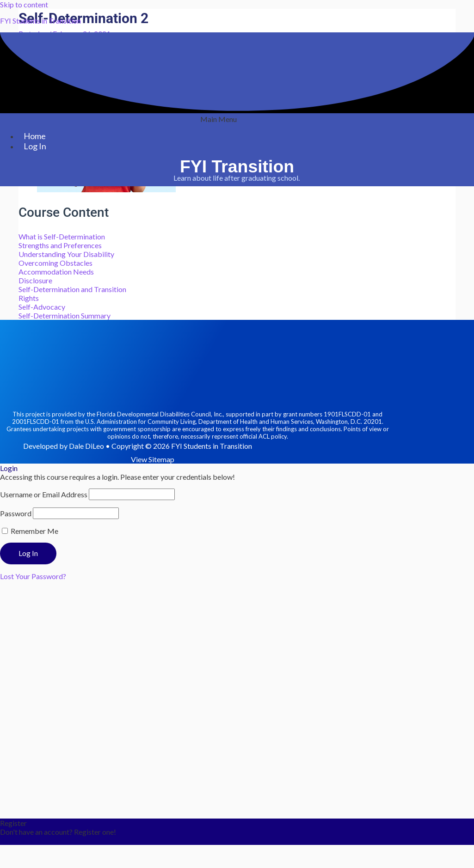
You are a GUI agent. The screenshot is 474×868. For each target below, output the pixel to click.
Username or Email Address (44, 494)
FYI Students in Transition (40, 21)
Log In (35, 146)
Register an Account (32, 840)
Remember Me (30, 531)
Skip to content (24, 4)
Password (16, 513)
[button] (219, 119)
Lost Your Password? (33, 576)
